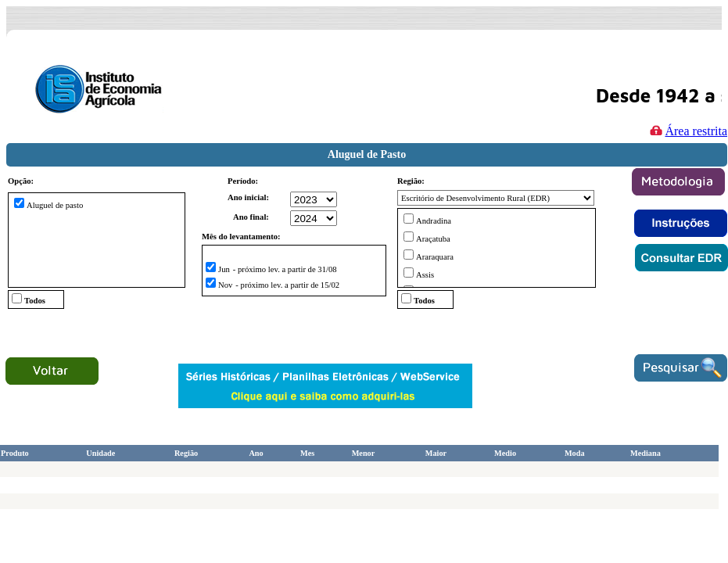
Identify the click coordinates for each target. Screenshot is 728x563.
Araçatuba (433, 239)
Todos (35, 301)
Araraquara (435, 257)
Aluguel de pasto (55, 205)
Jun (224, 269)
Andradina (434, 221)
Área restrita (687, 131)
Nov (225, 285)
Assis (425, 275)
